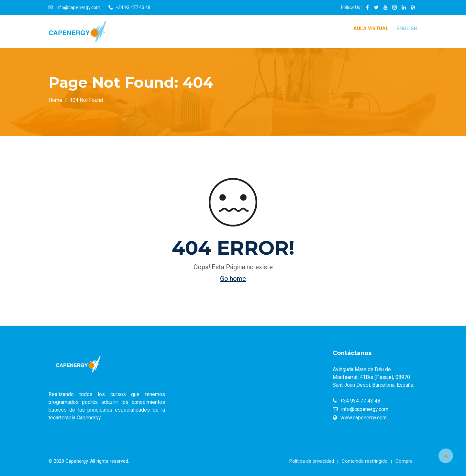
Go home (233, 279)
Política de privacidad (312, 461)
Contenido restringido (365, 461)
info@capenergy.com (78, 7)
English (407, 28)
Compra (404, 461)
